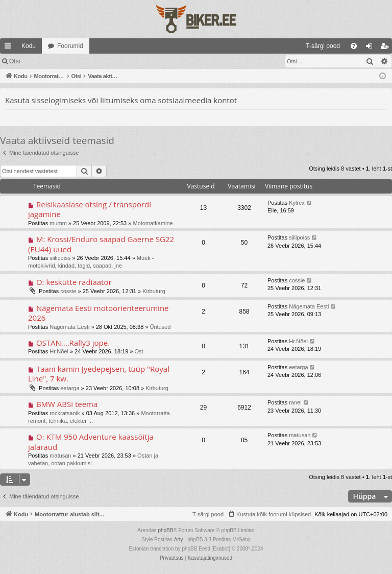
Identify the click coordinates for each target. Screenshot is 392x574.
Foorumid (70, 46)
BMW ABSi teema (67, 404)
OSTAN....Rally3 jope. (73, 343)
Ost (139, 351)
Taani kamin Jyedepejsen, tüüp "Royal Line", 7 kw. (99, 374)
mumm (58, 223)
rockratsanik (65, 413)
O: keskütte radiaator (74, 282)
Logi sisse (48, 61)
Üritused (161, 327)
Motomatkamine (153, 223)
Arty (179, 540)
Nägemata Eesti (69, 327)
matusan (60, 456)
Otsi (15, 61)
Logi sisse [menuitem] (371, 48)
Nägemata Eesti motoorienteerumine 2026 (99, 313)
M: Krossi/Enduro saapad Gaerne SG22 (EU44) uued (101, 244)
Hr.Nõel (59, 351)
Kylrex (297, 203)
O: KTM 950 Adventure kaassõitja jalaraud (91, 441)
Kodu (29, 46)
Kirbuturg (154, 291)
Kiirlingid (10, 48)
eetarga (70, 388)
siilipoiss (60, 258)
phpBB (165, 530)
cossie (68, 291)
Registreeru (93, 61)
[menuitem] (240, 46)
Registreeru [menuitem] (387, 48)
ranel (295, 402)
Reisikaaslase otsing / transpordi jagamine (90, 209)
